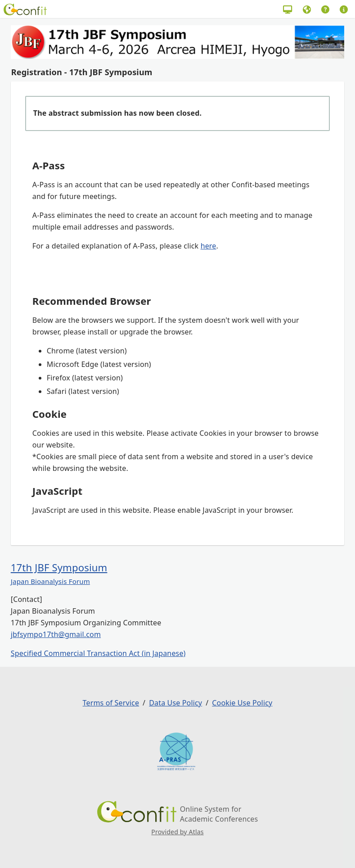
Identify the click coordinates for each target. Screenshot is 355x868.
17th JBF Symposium (59, 567)
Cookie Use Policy (242, 703)
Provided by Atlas (177, 832)
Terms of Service (111, 703)
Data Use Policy (175, 703)
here (209, 246)
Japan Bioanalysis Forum (50, 581)
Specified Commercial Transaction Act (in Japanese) (98, 653)
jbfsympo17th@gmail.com (56, 634)
